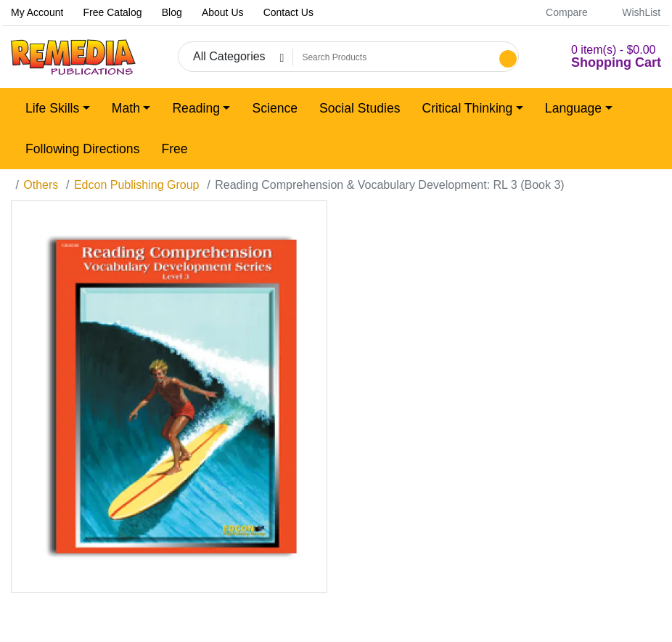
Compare (559, 12)
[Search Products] (394, 57)
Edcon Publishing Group (137, 185)
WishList (633, 12)
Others (41, 185)
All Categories (229, 56)
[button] (599, 57)
